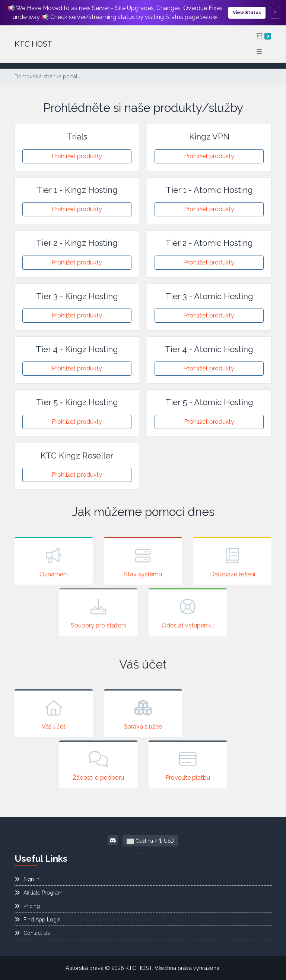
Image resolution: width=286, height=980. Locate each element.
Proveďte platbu (188, 765)
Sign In (27, 879)
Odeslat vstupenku (188, 613)
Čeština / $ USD (150, 841)
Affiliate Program (39, 893)
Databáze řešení (232, 562)
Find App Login (38, 920)
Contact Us (32, 933)
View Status (247, 13)
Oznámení (54, 562)
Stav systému (143, 562)
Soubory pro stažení (98, 613)
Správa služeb (143, 714)
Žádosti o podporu (98, 765)
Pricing (27, 906)
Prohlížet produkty (77, 156)
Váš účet (54, 714)
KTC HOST (34, 44)
